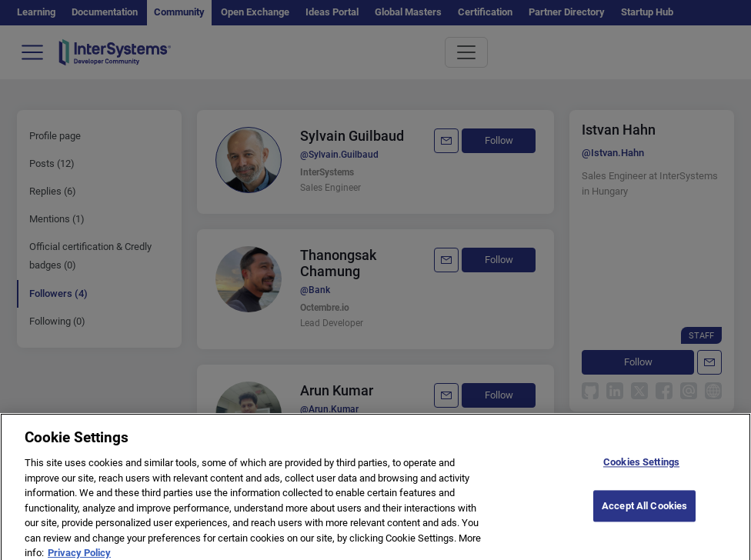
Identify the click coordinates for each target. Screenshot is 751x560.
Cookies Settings (641, 470)
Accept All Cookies (644, 513)
